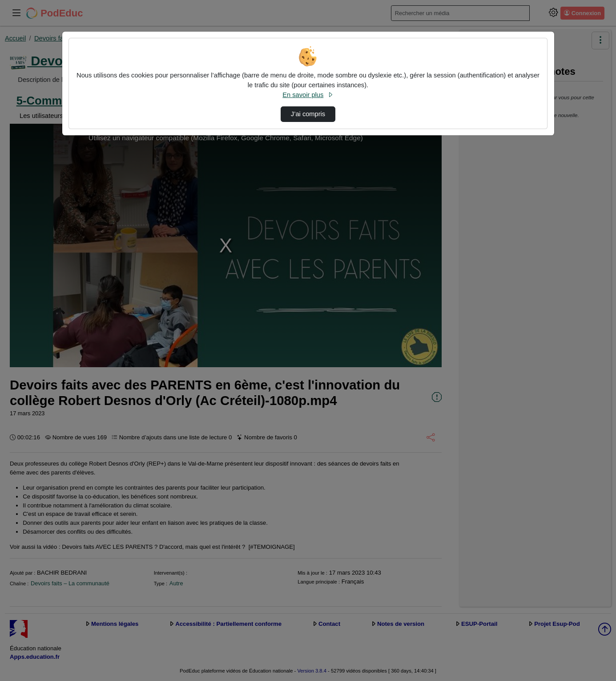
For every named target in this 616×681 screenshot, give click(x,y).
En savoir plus (308, 95)
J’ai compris (308, 114)
